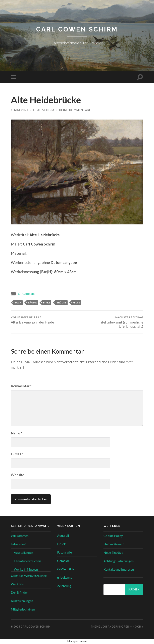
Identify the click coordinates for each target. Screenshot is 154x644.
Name (17, 433)
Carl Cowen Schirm (77, 29)
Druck (61, 544)
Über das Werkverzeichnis (29, 576)
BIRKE (47, 303)
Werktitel (18, 584)
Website (18, 475)
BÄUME (32, 303)
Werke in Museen (26, 569)
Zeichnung (64, 586)
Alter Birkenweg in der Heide (32, 320)
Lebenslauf (18, 544)
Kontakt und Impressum (120, 569)
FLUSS (76, 303)
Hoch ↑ (138, 627)
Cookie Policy (113, 536)
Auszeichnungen (22, 601)
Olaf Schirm (44, 110)
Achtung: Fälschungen (119, 561)
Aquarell (63, 535)
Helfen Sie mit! (114, 544)
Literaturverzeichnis (28, 561)
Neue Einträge (113, 552)
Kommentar (21, 386)
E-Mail (17, 454)
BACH (18, 303)
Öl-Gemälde (26, 294)
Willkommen (20, 536)
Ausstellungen (23, 552)
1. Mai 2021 (20, 110)
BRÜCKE (61, 303)
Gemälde (63, 561)
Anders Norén (118, 627)
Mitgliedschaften (23, 609)
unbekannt (64, 577)
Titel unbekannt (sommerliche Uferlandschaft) (111, 322)
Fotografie (64, 552)
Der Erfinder (19, 592)
